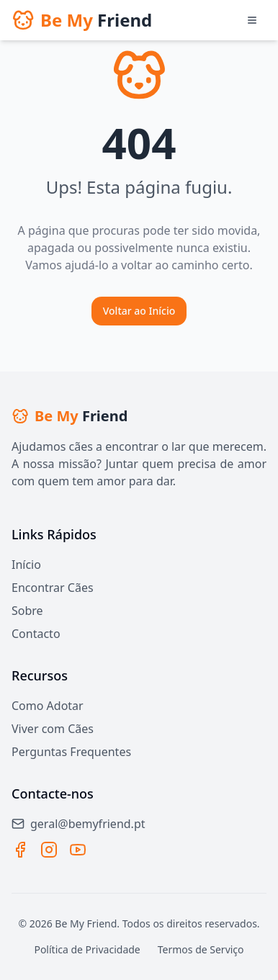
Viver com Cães (53, 729)
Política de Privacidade (87, 949)
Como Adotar (48, 706)
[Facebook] (20, 850)
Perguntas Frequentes (71, 752)
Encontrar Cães (53, 588)
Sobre (27, 611)
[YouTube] (78, 850)
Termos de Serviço (201, 949)
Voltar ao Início (139, 311)
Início (26, 565)
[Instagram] (49, 850)
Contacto (36, 634)
